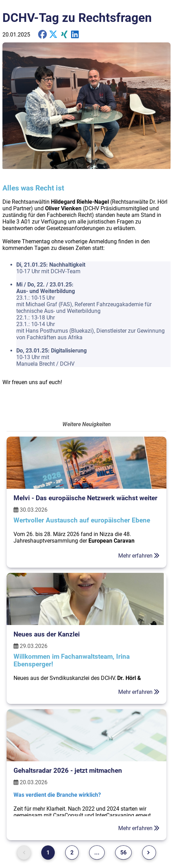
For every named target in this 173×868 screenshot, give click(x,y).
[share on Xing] (64, 35)
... (97, 853)
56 (123, 853)
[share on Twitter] (75, 35)
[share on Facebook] (42, 35)
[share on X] (53, 35)
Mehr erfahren (139, 556)
